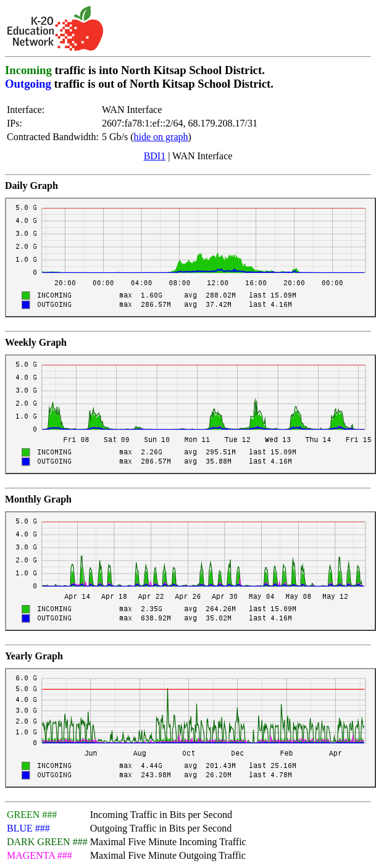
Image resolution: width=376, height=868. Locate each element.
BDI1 (155, 156)
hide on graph (161, 137)
